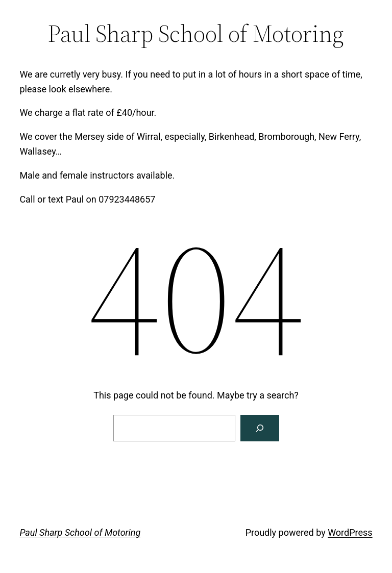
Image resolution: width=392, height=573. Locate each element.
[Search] (260, 428)
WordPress (350, 532)
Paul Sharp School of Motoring (80, 532)
